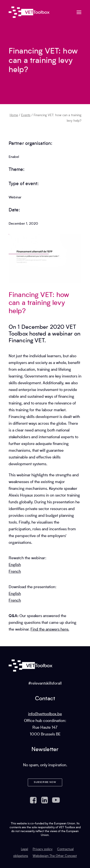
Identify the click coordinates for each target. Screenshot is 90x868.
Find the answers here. (50, 630)
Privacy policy (43, 849)
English (15, 565)
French (15, 572)
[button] (79, 12)
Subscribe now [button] (45, 782)
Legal (24, 849)
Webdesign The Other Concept (55, 856)
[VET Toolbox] (29, 12)
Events (26, 115)
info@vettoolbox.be (45, 714)
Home (14, 115)
